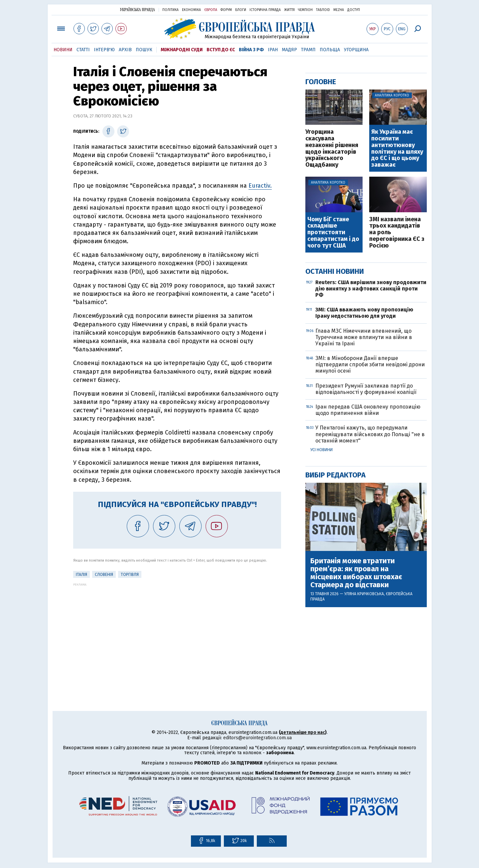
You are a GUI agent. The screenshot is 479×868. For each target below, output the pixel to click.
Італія (81, 575)
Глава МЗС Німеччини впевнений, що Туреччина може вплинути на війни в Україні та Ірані (364, 337)
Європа (211, 10)
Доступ (354, 10)
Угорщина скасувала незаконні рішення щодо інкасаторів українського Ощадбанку (332, 149)
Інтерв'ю (104, 50)
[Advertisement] (177, 633)
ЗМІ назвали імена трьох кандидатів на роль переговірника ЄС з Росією (397, 233)
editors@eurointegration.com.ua (257, 738)
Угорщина (356, 50)
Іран (273, 50)
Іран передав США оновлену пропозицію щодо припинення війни (368, 410)
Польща (330, 50)
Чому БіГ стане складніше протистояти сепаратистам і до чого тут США (333, 233)
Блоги (241, 10)
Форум (226, 10)
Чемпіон (305, 10)
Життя (289, 10)
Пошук (144, 50)
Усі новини (321, 450)
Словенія (104, 575)
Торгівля (130, 575)
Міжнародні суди (182, 50)
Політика (170, 10)
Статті (83, 50)
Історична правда (265, 10)
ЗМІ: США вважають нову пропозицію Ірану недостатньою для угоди (364, 313)
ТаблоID (323, 10)
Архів (125, 50)
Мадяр (289, 50)
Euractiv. (260, 186)
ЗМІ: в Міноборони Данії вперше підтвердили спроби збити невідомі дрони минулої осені (370, 364)
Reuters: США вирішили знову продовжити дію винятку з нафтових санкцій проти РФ (371, 289)
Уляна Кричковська (364, 594)
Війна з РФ (251, 50)
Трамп (308, 50)
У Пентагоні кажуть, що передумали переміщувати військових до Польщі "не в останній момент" (370, 434)
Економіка (191, 10)
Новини (63, 50)
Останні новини (335, 271)
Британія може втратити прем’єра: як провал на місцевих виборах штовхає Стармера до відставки (356, 573)
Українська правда (137, 9)
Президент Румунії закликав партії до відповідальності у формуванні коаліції (366, 389)
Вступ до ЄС (221, 50)
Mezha (339, 10)
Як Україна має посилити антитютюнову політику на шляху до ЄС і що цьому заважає (397, 149)
